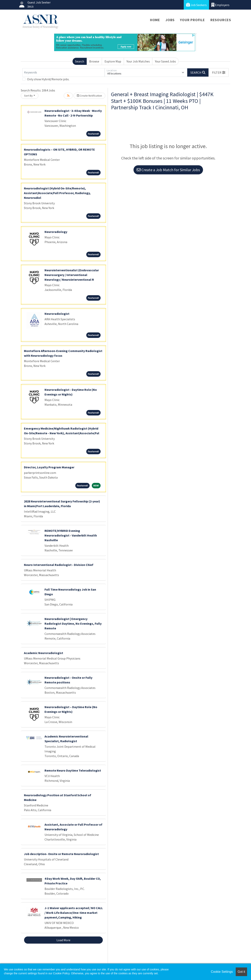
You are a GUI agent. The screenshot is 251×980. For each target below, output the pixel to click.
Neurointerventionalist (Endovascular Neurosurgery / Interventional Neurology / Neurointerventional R (72, 275)
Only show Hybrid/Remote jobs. (48, 79)
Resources (221, 20)
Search (80, 61)
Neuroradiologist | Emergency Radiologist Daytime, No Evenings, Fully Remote (73, 623)
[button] (219, 72)
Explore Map (113, 61)
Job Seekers (196, 5)
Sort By (28, 96)
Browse (94, 61)
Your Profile (192, 20)
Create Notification (89, 96)
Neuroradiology (56, 232)
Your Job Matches (138, 61)
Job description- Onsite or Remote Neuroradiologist (61, 854)
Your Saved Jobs (165, 61)
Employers (220, 5)
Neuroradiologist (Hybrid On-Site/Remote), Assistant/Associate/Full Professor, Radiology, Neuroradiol (57, 193)
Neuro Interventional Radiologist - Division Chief (59, 565)
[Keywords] (64, 72)
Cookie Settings (222, 972)
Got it (241, 972)
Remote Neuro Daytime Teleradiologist (73, 770)
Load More (63, 940)
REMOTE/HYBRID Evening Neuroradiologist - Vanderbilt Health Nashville (71, 535)
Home (155, 20)
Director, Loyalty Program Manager (49, 467)
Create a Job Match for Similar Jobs (168, 170)
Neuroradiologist (57, 314)
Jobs (170, 20)
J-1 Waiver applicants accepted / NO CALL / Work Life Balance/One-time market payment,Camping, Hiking (74, 913)
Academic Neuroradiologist (44, 653)
